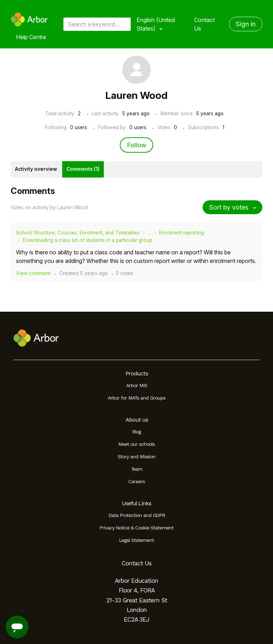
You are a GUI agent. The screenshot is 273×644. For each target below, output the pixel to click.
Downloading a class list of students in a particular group (87, 240)
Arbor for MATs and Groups (136, 398)
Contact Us (204, 24)
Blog (136, 432)
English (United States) (156, 24)
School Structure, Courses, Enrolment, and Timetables (78, 233)
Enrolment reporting (182, 233)
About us (137, 420)
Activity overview (36, 169)
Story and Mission (136, 456)
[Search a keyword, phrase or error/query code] (97, 24)
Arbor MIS (137, 385)
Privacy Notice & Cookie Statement (136, 528)
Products (137, 373)
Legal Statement (136, 540)
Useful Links (136, 503)
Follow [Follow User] (136, 145)
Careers (136, 481)
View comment (33, 273)
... (149, 233)
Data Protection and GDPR (137, 515)
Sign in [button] (246, 24)
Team (137, 469)
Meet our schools (136, 444)
